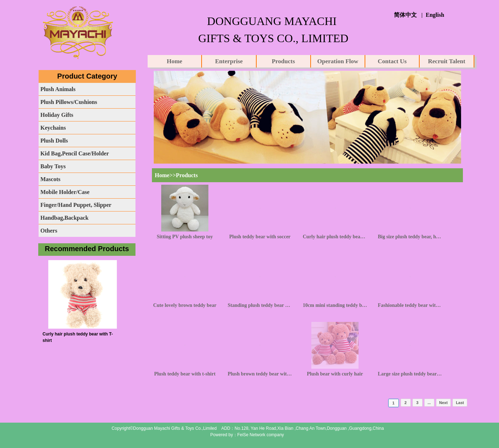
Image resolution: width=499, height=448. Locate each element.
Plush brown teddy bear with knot (260, 374)
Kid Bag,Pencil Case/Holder (75, 153)
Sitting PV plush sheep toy (185, 237)
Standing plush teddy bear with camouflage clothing (260, 305)
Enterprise (229, 61)
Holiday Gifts (57, 115)
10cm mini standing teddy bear (335, 305)
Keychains (53, 128)
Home (174, 61)
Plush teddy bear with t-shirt (185, 374)
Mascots (50, 179)
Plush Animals (58, 89)
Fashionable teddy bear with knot (410, 305)
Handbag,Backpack (65, 218)
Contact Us (392, 61)
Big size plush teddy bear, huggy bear (410, 237)
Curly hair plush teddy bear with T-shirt (335, 237)
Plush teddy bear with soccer (260, 237)
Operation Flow (338, 61)
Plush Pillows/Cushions (69, 102)
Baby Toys (53, 166)
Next (444, 403)
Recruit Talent (446, 61)
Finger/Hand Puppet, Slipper (76, 205)
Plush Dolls (54, 141)
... (429, 403)
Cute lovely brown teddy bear (185, 305)
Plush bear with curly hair (335, 374)
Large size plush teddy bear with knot (410, 374)
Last (460, 403)
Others (49, 231)
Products (283, 61)
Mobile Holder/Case (65, 192)
